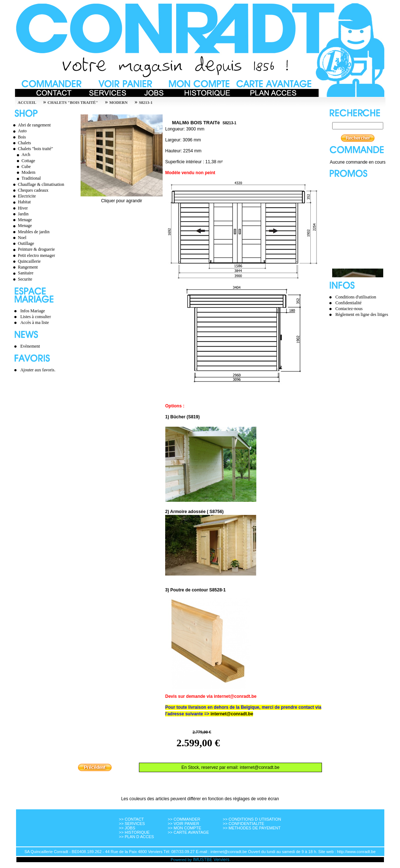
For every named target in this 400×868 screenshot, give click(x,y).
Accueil (27, 102)
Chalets (21, 143)
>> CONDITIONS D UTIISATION (252, 819)
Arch (22, 155)
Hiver (19, 208)
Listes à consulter (36, 317)
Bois (18, 137)
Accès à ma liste (35, 322)
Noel (19, 238)
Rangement (24, 267)
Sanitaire (22, 273)
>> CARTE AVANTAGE (188, 832)
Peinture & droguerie (33, 249)
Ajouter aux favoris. (38, 370)
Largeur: (173, 140)
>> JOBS (127, 828)
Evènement (30, 346)
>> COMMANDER (184, 819)
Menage (22, 220)
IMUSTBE (203, 860)
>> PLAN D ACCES (136, 837)
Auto (19, 131)
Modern (119, 102)
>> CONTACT (131, 819)
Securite (22, 279)
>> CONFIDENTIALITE (244, 824)
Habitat (21, 202)
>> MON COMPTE (185, 828)
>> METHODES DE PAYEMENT (252, 828)
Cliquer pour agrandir (122, 199)
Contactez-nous (349, 309)
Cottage (25, 161)
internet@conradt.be (232, 714)
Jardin (20, 214)
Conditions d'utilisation (356, 297)
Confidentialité (349, 303)
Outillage (23, 243)
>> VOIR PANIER (183, 824)
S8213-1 (146, 102)
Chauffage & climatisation (38, 184)
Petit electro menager (33, 255)
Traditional (28, 178)
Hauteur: (174, 151)
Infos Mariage (33, 311)
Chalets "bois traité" (73, 102)
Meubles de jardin (30, 232)
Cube (23, 167)
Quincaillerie (26, 261)
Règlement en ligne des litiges (362, 314)
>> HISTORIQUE (134, 832)
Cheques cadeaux (30, 190)
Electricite (23, 196)
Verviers (222, 860)
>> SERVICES (132, 824)
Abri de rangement (31, 125)
